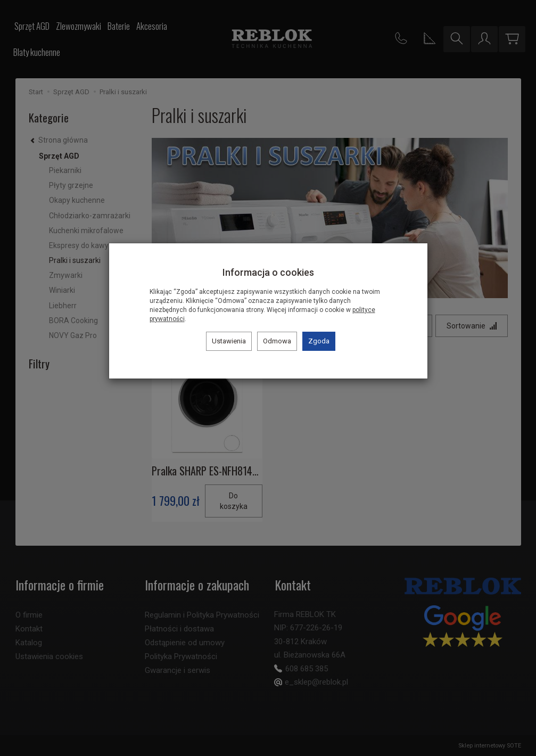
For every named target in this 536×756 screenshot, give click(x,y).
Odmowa (277, 341)
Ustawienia (229, 341)
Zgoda (319, 341)
